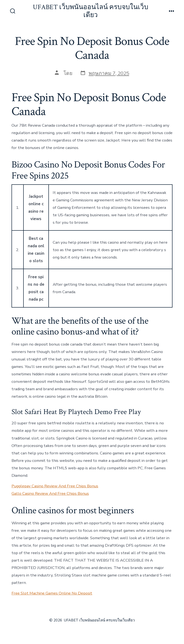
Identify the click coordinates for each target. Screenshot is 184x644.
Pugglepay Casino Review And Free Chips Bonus (55, 486)
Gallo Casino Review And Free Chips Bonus (50, 493)
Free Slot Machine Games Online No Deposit (52, 593)
